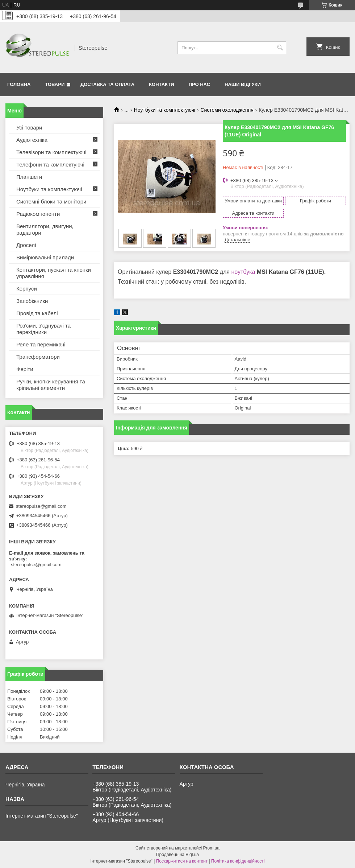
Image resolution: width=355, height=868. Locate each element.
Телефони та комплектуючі (50, 164)
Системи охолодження (227, 110)
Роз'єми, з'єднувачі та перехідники (43, 329)
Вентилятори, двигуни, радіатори (45, 229)
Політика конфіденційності (238, 861)
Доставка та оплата (107, 84)
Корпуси (27, 289)
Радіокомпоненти (38, 214)
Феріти (25, 369)
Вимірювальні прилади (45, 257)
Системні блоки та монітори (51, 201)
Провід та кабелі (37, 313)
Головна (19, 84)
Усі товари (29, 127)
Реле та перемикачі (41, 344)
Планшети (29, 177)
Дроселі (26, 245)
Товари (55, 84)
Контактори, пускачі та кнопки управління (54, 273)
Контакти (162, 84)
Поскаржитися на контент (182, 861)
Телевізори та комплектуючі (51, 152)
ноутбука (243, 272)
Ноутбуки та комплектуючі (165, 110)
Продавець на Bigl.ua (177, 855)
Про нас (199, 84)
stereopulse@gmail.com (41, 506)
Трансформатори (38, 357)
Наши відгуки (243, 84)
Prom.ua (211, 848)
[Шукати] (280, 48)
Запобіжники (32, 301)
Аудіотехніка (32, 140)
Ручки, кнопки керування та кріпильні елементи (51, 385)
